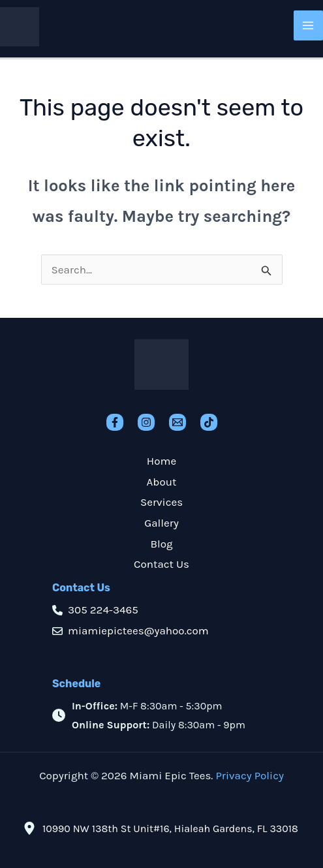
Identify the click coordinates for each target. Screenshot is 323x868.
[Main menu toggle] (309, 25)
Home (161, 461)
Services (161, 502)
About (162, 482)
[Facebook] (115, 422)
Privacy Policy (249, 775)
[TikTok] (209, 422)
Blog (161, 544)
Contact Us (161, 564)
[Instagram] (146, 422)
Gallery (161, 523)
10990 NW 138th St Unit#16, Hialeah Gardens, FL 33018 (170, 829)
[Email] (177, 422)
